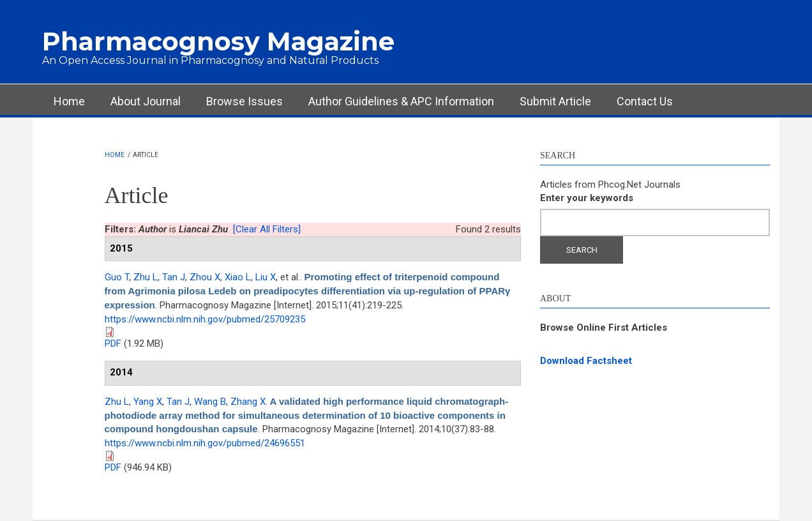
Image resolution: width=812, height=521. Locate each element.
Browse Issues (244, 101)
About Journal (146, 101)
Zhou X (205, 277)
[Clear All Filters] (267, 229)
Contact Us (645, 101)
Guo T (117, 277)
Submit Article (555, 101)
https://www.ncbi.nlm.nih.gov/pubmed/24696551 (205, 443)
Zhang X (248, 402)
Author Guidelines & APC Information (401, 101)
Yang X (148, 402)
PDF (113, 344)
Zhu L (146, 277)
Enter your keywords (587, 198)
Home (69, 101)
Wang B (210, 402)
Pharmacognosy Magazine (218, 41)
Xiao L (238, 277)
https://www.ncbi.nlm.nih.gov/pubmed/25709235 (205, 319)
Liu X (266, 277)
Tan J (174, 277)
